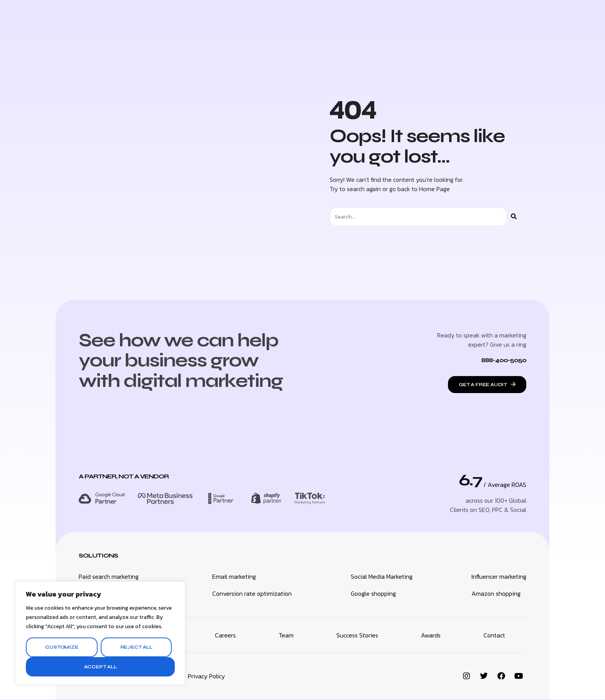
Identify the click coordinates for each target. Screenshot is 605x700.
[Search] (514, 217)
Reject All (136, 647)
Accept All (101, 667)
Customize (62, 647)
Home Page (434, 189)
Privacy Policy (206, 677)
